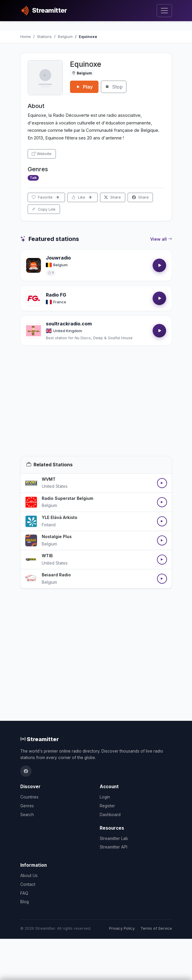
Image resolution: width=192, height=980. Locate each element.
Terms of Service (156, 928)
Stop (114, 87)
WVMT (49, 479)
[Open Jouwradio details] (34, 265)
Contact (28, 884)
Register (107, 806)
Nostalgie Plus (57, 536)
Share (112, 197)
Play (84, 87)
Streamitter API (113, 847)
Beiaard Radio (56, 575)
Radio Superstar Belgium (67, 498)
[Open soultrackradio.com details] (34, 331)
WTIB (47, 556)
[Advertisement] (96, 408)
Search (27, 815)
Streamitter (40, 739)
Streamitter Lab (114, 838)
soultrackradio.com (69, 324)
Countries (29, 797)
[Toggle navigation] (164, 11)
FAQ (24, 893)
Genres (27, 806)
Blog (25, 902)
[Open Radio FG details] (34, 298)
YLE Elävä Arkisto (60, 517)
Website (42, 154)
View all (161, 239)
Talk (33, 178)
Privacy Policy (122, 928)
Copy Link (44, 209)
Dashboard (110, 815)
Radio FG (56, 295)
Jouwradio (58, 258)
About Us (29, 876)
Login (105, 797)
